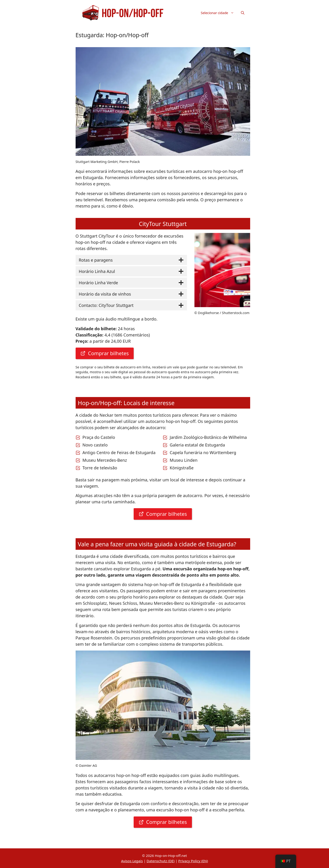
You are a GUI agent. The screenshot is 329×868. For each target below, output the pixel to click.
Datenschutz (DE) (161, 861)
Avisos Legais (132, 861)
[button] (243, 13)
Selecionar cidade (219, 13)
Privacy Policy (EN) (193, 861)
